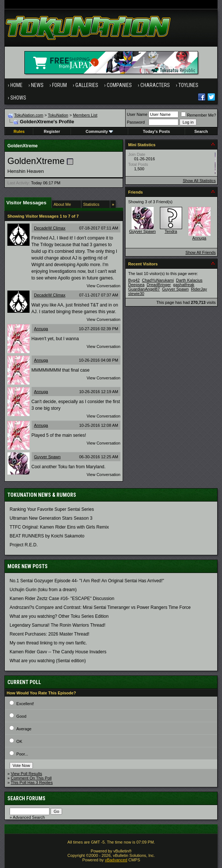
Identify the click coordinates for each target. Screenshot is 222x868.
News (37, 85)
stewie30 (136, 294)
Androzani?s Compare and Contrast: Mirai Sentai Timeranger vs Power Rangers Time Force (100, 607)
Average (24, 729)
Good (21, 716)
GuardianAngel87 (144, 289)
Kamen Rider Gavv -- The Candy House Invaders (58, 652)
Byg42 (134, 280)
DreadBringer (159, 285)
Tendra (171, 231)
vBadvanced (116, 860)
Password (136, 122)
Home (16, 85)
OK (19, 741)
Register (52, 131)
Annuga (41, 329)
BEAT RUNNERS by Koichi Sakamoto (47, 536)
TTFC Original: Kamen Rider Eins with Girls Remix (59, 527)
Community (100, 131)
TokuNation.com (29, 115)
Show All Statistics (199, 181)
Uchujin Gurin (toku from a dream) (43, 590)
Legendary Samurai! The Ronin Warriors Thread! (57, 625)
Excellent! (25, 704)
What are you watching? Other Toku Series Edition (59, 616)
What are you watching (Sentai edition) (48, 661)
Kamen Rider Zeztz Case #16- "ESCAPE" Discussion (62, 599)
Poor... (22, 754)
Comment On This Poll (31, 778)
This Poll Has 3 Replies (32, 782)
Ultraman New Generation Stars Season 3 (51, 518)
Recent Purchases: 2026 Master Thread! (49, 634)
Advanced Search (29, 817)
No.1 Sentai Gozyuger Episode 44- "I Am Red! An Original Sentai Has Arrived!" (87, 581)
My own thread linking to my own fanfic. (48, 643)
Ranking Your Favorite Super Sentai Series (52, 509)
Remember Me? (199, 115)
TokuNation (58, 115)
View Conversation (103, 286)
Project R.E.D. (24, 545)
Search (201, 131)
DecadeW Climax (50, 228)
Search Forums (26, 798)
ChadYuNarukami (158, 280)
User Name (137, 114)
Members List (85, 115)
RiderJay (199, 289)
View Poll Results (26, 774)
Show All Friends (201, 252)
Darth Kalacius (189, 280)
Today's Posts (156, 131)
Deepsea (136, 285)
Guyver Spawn (47, 457)
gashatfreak (184, 285)
